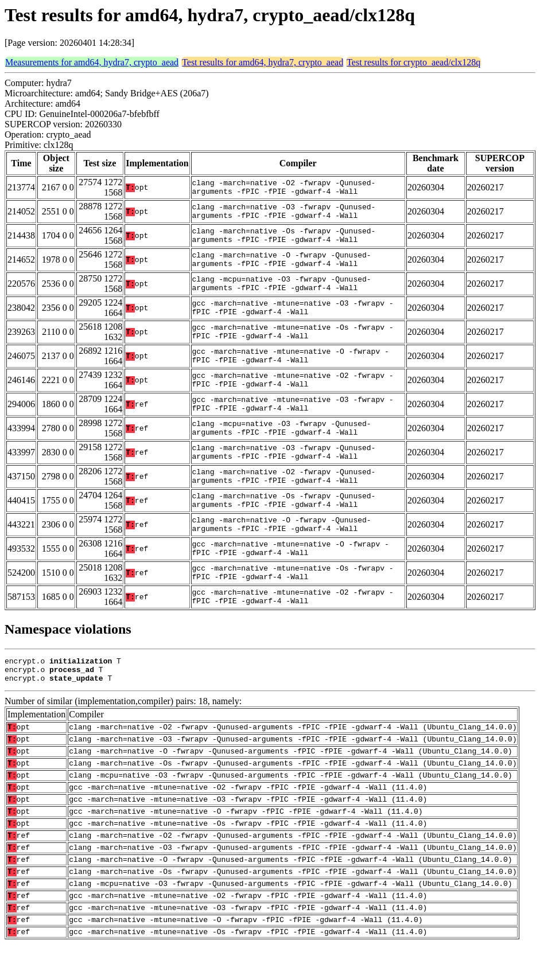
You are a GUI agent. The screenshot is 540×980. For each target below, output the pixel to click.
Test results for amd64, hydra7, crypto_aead (263, 62)
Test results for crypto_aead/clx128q (413, 62)
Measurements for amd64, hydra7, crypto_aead (92, 62)
